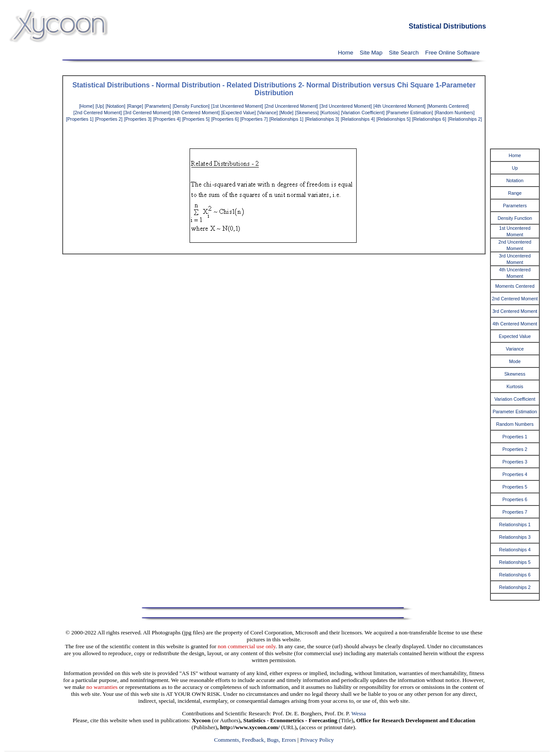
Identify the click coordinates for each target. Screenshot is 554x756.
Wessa (359, 713)
